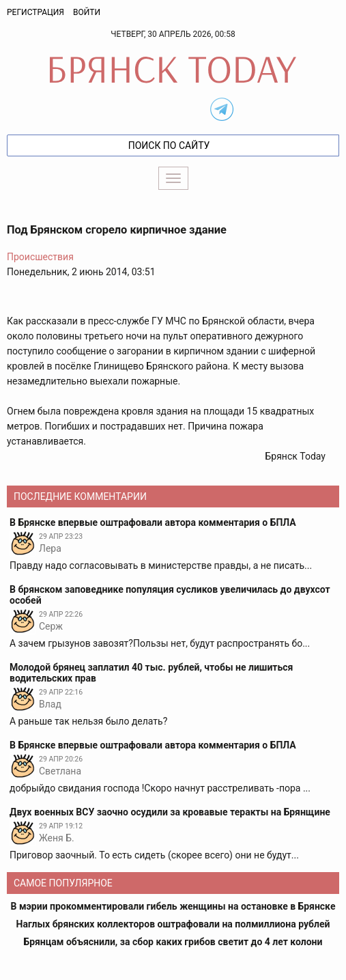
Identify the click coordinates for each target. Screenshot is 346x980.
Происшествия (40, 257)
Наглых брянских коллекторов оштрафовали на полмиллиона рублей (173, 924)
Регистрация (35, 12)
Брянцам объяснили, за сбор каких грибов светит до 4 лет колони (173, 942)
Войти (87, 12)
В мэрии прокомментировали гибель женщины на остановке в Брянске (173, 906)
